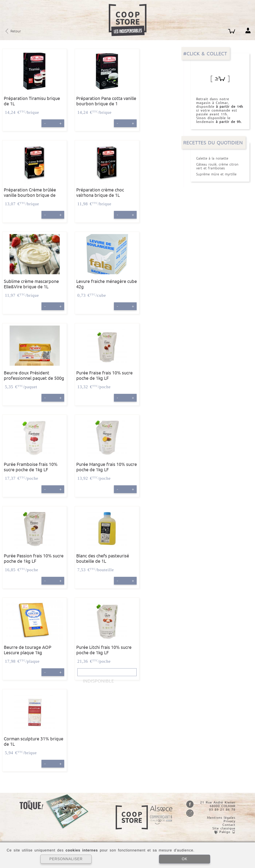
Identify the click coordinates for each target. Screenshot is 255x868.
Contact (229, 825)
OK (184, 859)
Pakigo (225, 832)
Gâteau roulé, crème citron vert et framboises (220, 166)
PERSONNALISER (66, 859)
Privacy (229, 821)
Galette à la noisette (220, 158)
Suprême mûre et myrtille (220, 174)
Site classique (224, 828)
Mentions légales (221, 818)
